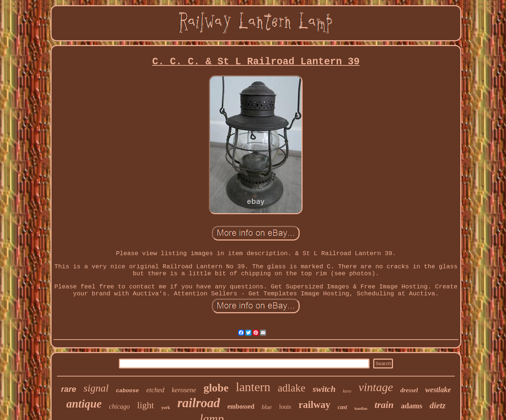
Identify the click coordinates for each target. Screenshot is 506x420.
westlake (438, 390)
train (384, 405)
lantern (253, 387)
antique (84, 404)
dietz (437, 406)
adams (412, 406)
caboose (128, 391)
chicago (119, 406)
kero (347, 391)
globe (216, 388)
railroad (199, 403)
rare (69, 389)
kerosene (184, 390)
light (146, 405)
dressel (409, 390)
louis (285, 407)
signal (96, 388)
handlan (361, 408)
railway (314, 405)
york (166, 408)
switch (324, 389)
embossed (241, 406)
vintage (376, 387)
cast (342, 407)
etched (155, 390)
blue (267, 407)
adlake (292, 388)
